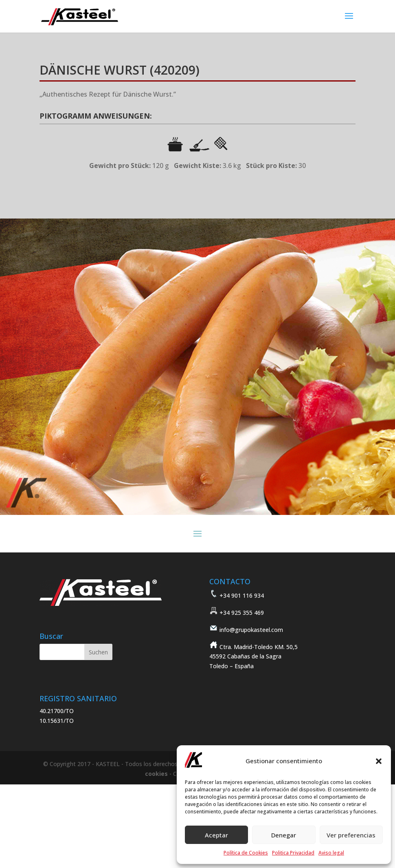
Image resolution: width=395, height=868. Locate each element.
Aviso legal (331, 853)
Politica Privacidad (293, 853)
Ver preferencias (351, 835)
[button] (379, 761)
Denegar (284, 835)
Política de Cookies (246, 853)
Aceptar (216, 835)
